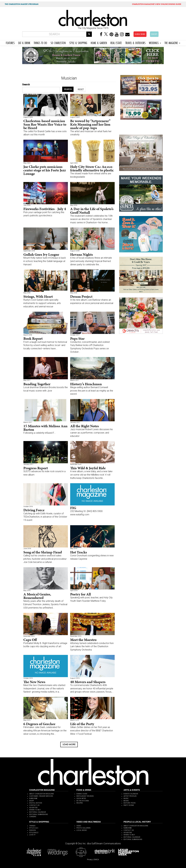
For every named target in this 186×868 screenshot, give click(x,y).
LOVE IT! (32, 835)
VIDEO (79, 826)
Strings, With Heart (38, 296)
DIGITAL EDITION (36, 803)
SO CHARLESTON (58, 43)
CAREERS (33, 817)
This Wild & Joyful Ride (88, 468)
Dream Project (81, 296)
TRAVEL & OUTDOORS (135, 43)
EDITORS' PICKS (129, 803)
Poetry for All (81, 594)
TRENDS (32, 826)
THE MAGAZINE (172, 43)
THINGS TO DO (40, 43)
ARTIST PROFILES (130, 796)
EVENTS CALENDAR (131, 794)
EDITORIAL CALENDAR (38, 812)
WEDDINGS (155, 43)
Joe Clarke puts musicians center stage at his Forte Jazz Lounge (45, 170)
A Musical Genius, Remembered (37, 596)
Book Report (33, 338)
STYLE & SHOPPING (78, 43)
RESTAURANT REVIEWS (85, 796)
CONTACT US (34, 805)
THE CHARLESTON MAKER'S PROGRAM (22, 4)
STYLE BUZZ (34, 833)
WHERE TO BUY (35, 810)
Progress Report (36, 468)
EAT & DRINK (24, 43)
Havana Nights (82, 254)
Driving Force (34, 510)
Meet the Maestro (83, 640)
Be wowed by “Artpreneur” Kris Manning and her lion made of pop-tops (90, 124)
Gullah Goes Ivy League (41, 254)
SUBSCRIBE (140, 34)
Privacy (90, 860)
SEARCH (68, 89)
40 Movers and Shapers (88, 682)
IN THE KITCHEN (83, 801)
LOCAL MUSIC (82, 830)
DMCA (96, 860)
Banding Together (37, 384)
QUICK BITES (81, 798)
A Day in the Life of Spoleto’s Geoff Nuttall (92, 211)
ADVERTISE (33, 808)
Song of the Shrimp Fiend (43, 552)
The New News (34, 682)
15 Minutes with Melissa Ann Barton (45, 428)
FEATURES (10, 43)
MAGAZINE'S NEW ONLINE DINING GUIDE (157, 4)
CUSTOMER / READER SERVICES (41, 796)
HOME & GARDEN (99, 43)
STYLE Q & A (34, 828)
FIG (73, 508)
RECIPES (80, 803)
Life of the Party (82, 724)
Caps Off (30, 640)
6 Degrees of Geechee (39, 724)
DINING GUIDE (82, 794)
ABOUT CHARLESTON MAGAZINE (41, 794)
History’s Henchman (86, 384)
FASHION (32, 830)
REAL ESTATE (116, 43)
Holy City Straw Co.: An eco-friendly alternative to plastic (92, 168)
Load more (69, 744)
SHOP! (154, 34)
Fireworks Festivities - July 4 (45, 209)
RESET (81, 89)
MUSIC (126, 798)
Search (26, 85)
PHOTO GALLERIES (83, 828)
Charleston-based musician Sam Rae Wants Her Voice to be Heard (45, 124)
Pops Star (77, 338)
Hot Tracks (79, 552)
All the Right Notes (84, 426)
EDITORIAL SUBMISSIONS (39, 814)
